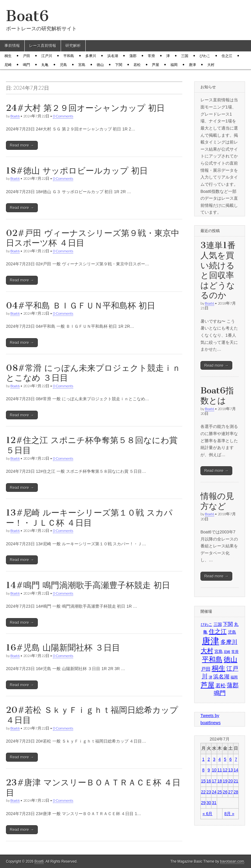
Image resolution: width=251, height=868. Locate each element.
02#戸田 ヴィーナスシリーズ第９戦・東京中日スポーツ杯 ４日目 (93, 238)
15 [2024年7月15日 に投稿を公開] (203, 781)
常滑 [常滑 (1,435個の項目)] (235, 652)
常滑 (151, 56)
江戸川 (47, 56)
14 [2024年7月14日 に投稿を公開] (236, 770)
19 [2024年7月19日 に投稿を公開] (225, 781)
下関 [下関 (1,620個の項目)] (228, 624)
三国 (185, 56)
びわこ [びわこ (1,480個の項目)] (207, 624)
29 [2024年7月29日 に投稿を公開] (203, 803)
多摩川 (91, 56)
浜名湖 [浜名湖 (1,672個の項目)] (221, 677)
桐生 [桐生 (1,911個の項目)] (219, 668)
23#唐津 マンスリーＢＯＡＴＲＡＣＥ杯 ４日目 (93, 787)
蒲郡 (133, 56)
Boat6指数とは (217, 396)
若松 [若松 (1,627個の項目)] (221, 686)
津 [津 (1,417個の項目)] (211, 677)
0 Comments (63, 116)
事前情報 (12, 46)
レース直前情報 (43, 46)
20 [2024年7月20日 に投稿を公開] (230, 781)
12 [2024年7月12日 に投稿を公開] (225, 770)
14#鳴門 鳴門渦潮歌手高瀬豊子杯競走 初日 (88, 585)
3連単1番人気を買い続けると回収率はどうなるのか (218, 270)
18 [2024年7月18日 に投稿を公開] (220, 781)
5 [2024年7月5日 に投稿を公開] (225, 759)
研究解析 (73, 46)
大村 (211, 65)
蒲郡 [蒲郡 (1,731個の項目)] (233, 685)
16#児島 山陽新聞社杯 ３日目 (63, 648)
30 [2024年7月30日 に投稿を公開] (209, 803)
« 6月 (207, 814)
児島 (63, 65)
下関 (119, 65)
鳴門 (26, 65)
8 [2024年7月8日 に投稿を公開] (203, 770)
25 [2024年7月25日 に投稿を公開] (220, 792)
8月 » (229, 814)
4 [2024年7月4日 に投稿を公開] (220, 759)
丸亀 (45, 65)
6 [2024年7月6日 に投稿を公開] (230, 759)
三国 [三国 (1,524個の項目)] (218, 624)
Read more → (22, 145)
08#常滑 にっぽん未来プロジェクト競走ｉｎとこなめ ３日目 (93, 373)
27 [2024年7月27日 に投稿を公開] (230, 792)
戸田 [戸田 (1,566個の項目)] (206, 669)
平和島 (69, 56)
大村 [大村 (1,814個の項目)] (207, 651)
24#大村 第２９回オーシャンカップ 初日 (85, 108)
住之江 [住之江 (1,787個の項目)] (218, 631)
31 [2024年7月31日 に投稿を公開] (214, 803)
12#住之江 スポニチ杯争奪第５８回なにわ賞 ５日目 (92, 445)
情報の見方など (217, 501)
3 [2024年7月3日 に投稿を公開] (214, 759)
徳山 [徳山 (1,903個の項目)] (230, 659)
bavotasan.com (232, 861)
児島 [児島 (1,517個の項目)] (232, 632)
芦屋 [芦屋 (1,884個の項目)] (208, 685)
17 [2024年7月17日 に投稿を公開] (214, 781)
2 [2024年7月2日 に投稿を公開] (209, 759)
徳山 (100, 65)
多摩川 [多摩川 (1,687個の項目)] (229, 642)
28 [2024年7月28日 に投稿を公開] (236, 792)
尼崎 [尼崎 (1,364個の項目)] (227, 652)
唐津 (192, 65)
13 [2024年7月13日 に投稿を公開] (230, 770)
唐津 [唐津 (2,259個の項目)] (211, 641)
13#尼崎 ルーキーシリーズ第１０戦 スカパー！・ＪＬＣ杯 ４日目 (89, 518)
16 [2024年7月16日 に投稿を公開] (209, 781)
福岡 (174, 65)
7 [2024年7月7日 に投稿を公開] (236, 759)
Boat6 (27, 16)
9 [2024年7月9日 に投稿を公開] (209, 770)
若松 (137, 65)
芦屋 (156, 65)
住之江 (227, 56)
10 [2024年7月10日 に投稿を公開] (214, 770)
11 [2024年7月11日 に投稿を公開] (220, 770)
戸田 (26, 56)
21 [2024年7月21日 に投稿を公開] (236, 781)
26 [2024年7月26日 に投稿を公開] (225, 792)
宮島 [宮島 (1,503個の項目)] (219, 651)
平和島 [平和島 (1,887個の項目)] (212, 659)
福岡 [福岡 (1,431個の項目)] (234, 677)
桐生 (8, 56)
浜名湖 (113, 56)
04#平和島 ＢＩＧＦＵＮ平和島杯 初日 (81, 305)
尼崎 (8, 65)
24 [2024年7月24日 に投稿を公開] (214, 792)
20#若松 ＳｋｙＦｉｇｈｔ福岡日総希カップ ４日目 (92, 715)
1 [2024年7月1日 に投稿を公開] (203, 759)
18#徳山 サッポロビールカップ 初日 (77, 171)
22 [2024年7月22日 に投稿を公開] (203, 792)
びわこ (205, 56)
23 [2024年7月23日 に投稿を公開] (209, 792)
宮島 (82, 65)
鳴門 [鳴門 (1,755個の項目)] (220, 693)
